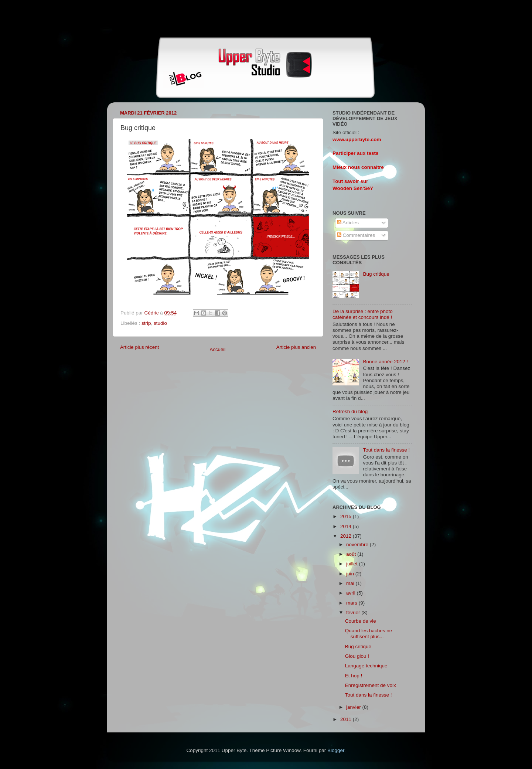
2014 (347, 526)
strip (146, 323)
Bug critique (376, 274)
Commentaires (356, 235)
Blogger (336, 750)
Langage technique (366, 666)
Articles (348, 223)
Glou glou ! (357, 656)
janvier (354, 707)
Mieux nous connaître (358, 167)
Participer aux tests (356, 153)
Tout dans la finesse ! (386, 450)
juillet (353, 564)
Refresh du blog (350, 411)
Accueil (218, 349)
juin (351, 574)
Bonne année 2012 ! (385, 362)
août (352, 554)
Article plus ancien (296, 347)
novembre (358, 545)
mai (351, 583)
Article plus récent (139, 347)
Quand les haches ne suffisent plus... (369, 634)
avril (352, 593)
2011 (347, 719)
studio (160, 323)
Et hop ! (354, 676)
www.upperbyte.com (357, 139)
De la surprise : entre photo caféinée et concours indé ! (363, 314)
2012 (347, 536)
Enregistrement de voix (371, 685)
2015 (347, 516)
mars (352, 603)
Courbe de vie (361, 621)
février (354, 613)
